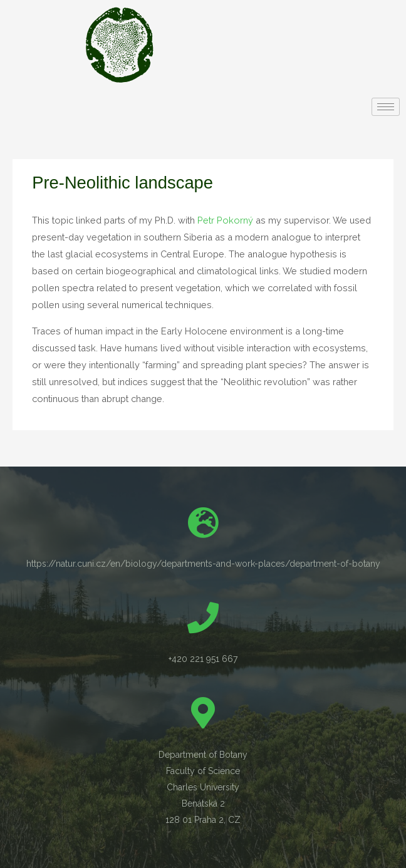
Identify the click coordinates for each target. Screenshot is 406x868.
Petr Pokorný (225, 220)
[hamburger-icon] (386, 107)
